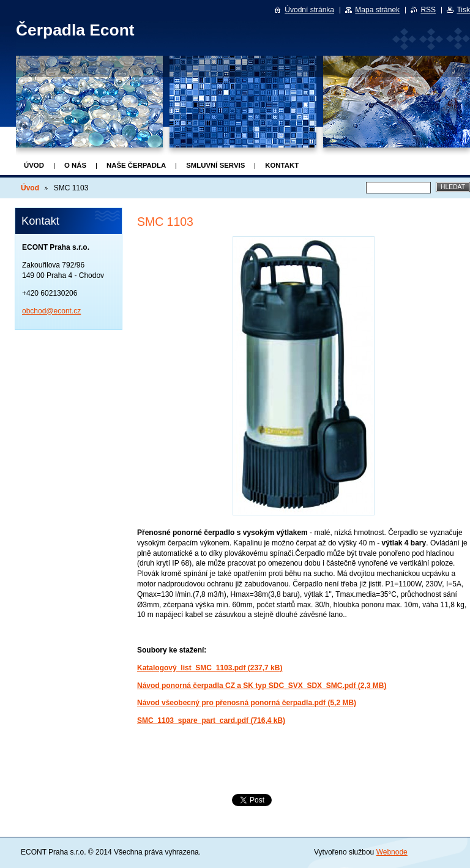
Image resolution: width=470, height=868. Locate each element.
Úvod (34, 165)
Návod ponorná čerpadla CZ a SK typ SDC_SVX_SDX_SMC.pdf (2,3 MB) (262, 686)
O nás (75, 165)
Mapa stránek (377, 10)
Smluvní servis (215, 165)
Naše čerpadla (136, 165)
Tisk (463, 10)
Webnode (392, 852)
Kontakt (282, 165)
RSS (428, 10)
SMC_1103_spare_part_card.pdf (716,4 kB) (211, 720)
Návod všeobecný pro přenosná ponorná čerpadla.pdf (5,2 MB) (247, 703)
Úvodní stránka (309, 10)
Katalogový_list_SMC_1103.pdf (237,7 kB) (210, 668)
